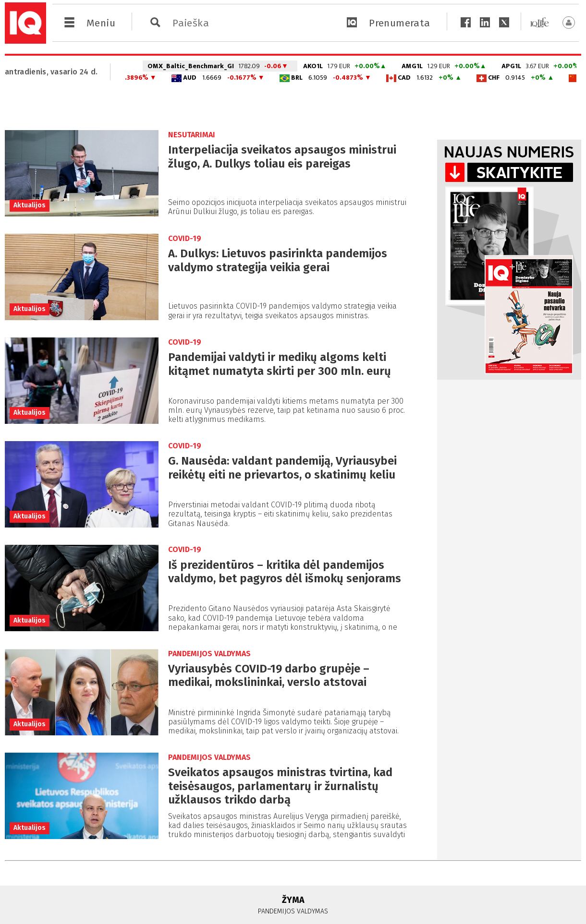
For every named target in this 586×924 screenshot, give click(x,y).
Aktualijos (30, 205)
